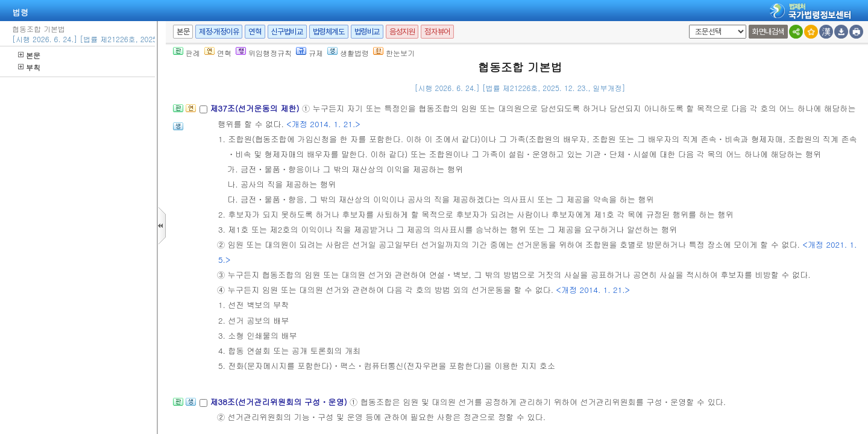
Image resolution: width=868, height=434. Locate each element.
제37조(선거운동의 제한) (256, 108)
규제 (310, 53)
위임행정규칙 (264, 53)
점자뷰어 (437, 32)
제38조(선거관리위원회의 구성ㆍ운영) (280, 402)
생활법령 (348, 53)
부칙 (29, 67)
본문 (29, 55)
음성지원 (402, 32)
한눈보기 (394, 53)
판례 (187, 53)
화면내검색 (768, 32)
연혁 (255, 32)
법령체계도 (329, 32)
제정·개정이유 (219, 32)
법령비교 (367, 32)
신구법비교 (287, 32)
